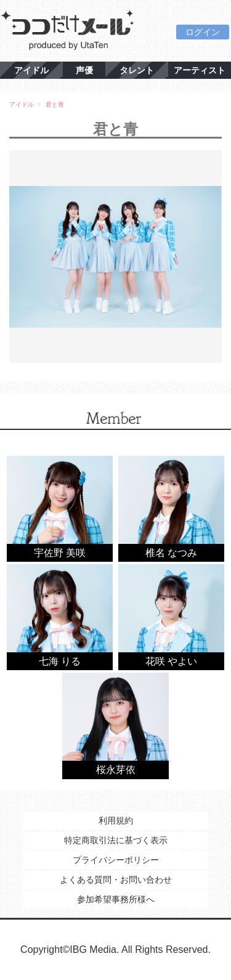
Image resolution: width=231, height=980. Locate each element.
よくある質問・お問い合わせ (116, 880)
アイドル (31, 70)
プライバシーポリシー (116, 860)
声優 (84, 70)
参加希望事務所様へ (116, 899)
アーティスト (200, 70)
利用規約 (116, 820)
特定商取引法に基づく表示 (116, 840)
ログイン (203, 32)
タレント (137, 70)
